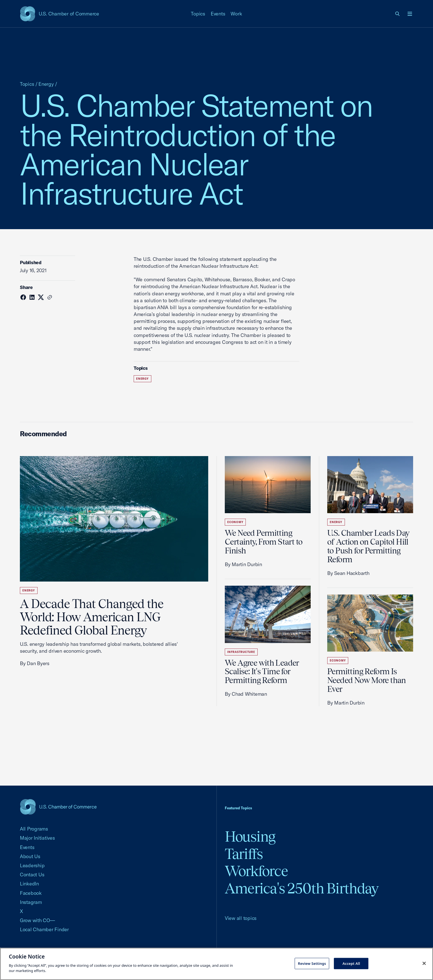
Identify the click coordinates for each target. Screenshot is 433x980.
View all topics (241, 918)
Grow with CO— (37, 920)
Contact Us (32, 875)
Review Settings (312, 963)
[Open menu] (410, 14)
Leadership (32, 865)
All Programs (34, 829)
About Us (30, 856)
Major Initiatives (37, 838)
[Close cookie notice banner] (424, 963)
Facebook (31, 893)
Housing (250, 836)
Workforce (256, 871)
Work (236, 14)
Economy (235, 522)
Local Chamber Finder (44, 929)
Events (218, 14)
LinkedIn (29, 884)
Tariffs (244, 854)
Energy (46, 84)
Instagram (31, 902)
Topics (198, 14)
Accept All (351, 963)
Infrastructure (241, 652)
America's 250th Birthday (302, 888)
